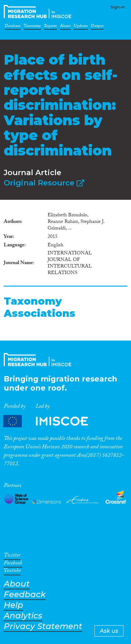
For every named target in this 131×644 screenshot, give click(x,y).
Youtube (12, 572)
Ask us (109, 631)
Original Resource (44, 183)
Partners (51, 421)
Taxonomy (32, 27)
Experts (50, 27)
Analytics (23, 616)
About (65, 27)
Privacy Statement (43, 626)
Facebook (13, 564)
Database (13, 27)
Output (97, 27)
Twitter (12, 556)
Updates (81, 27)
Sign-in (118, 7)
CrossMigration (39, 12)
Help (13, 605)
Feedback (25, 595)
